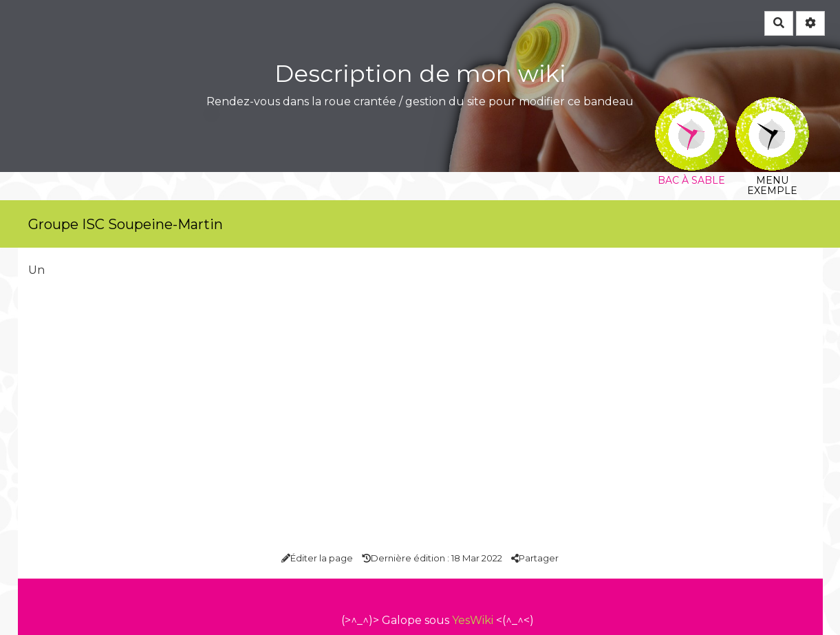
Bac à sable (692, 106)
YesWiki (473, 620)
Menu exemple (772, 106)
